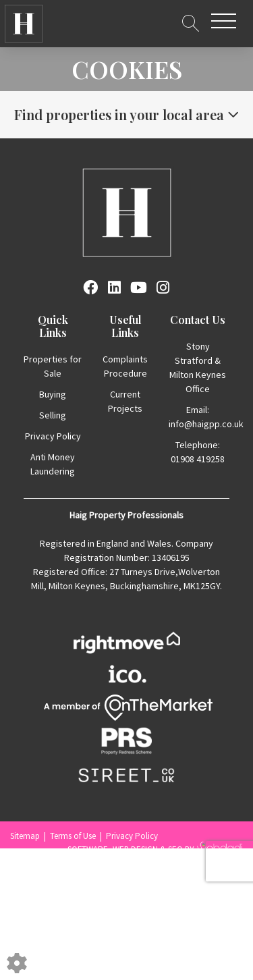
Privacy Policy (53, 436)
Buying (53, 394)
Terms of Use (73, 836)
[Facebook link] (90, 288)
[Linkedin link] (114, 288)
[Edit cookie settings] (17, 962)
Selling (53, 415)
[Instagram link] (163, 288)
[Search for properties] (191, 22)
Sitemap (25, 836)
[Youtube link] (139, 288)
